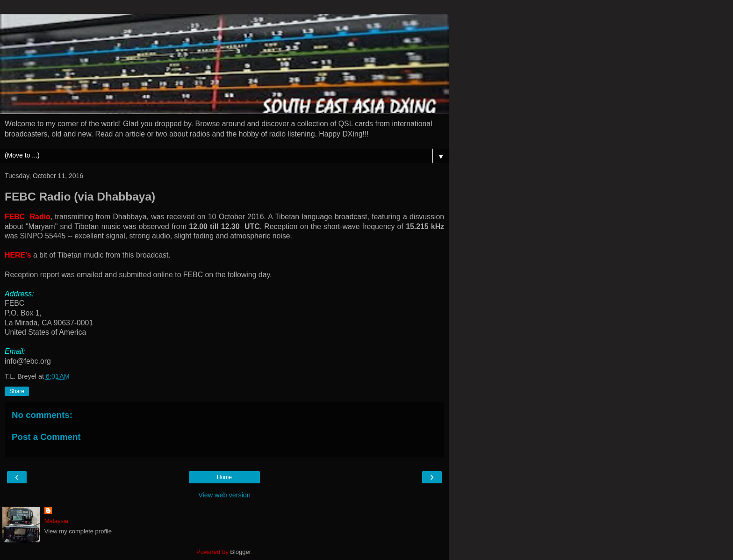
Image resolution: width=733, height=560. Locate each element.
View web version (224, 495)
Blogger (240, 552)
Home (224, 477)
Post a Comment (46, 437)
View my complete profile (78, 531)
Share (17, 391)
